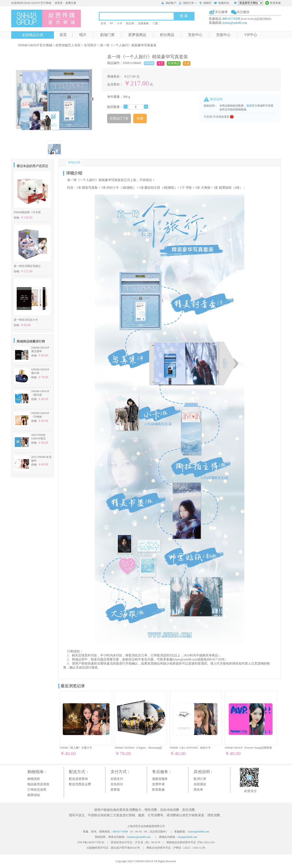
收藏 (140, 118)
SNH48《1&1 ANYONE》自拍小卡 (190, 748)
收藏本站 (221, 3)
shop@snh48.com (188, 837)
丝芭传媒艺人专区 (68, 45)
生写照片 (90, 45)
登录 (249, 106)
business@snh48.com (139, 837)
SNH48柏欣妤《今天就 (27, 212)
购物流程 (34, 779)
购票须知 (34, 795)
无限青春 (143, 23)
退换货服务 (160, 779)
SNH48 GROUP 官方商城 (35, 45)
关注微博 (221, 12)
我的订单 (188, 3)
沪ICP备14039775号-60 (91, 842)
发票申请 (158, 784)
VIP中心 (251, 35)
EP (111, 23)
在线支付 (117, 779)
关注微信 (243, 12)
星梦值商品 (137, 35)
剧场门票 (107, 35)
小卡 (119, 23)
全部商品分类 (33, 35)
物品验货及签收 (38, 784)
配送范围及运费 (80, 784)
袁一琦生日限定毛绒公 (27, 266)
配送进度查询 (78, 779)
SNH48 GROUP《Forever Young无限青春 (248, 748)
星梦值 (115, 790)
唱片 (83, 35)
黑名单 (198, 790)
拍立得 (130, 23)
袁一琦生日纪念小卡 (26, 320)
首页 (63, 35)
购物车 (205, 3)
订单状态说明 (37, 790)
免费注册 (71, 3)
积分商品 (167, 35)
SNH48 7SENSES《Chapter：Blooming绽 (138, 748)
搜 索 (184, 16)
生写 (103, 23)
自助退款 (200, 784)
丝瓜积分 (117, 784)
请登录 (59, 3)
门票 (155, 23)
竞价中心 (195, 35)
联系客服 (273, 3)
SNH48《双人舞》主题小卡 (76, 748)
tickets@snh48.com (235, 23)
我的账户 (169, 3)
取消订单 (200, 779)
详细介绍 (74, 162)
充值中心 (223, 35)
